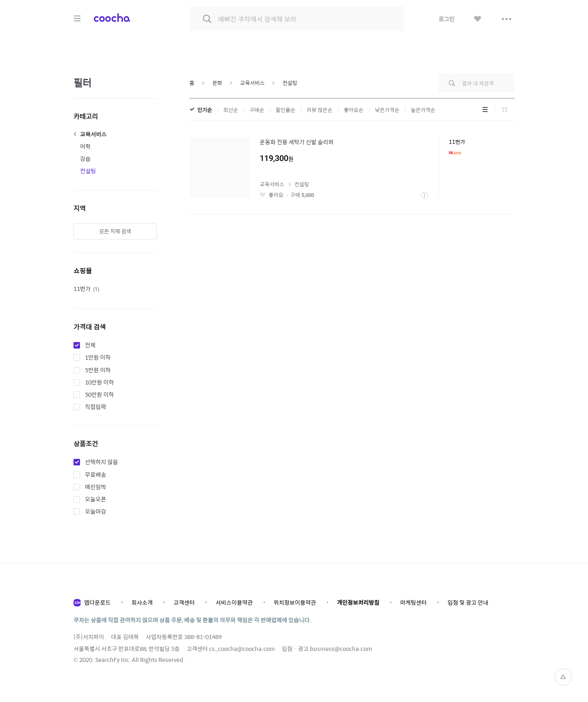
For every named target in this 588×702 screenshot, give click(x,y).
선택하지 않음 (101, 462)
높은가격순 (423, 110)
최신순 (231, 110)
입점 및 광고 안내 (468, 602)
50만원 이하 (99, 395)
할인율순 (285, 110)
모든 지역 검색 (115, 231)
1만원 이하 (98, 358)
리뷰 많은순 (320, 110)
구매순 (257, 110)
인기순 (205, 110)
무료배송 (96, 475)
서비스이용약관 (234, 602)
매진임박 (96, 487)
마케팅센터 (413, 602)
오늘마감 (96, 512)
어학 (85, 146)
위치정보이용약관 (295, 602)
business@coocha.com (341, 648)
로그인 (447, 19)
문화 (217, 83)
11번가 (86, 288)
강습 (85, 159)
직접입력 (96, 407)
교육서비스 (93, 134)
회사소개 (142, 602)
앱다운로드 (97, 602)
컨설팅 (88, 171)
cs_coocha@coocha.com (242, 648)
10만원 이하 (99, 382)
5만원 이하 (98, 370)
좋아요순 (354, 110)
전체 (90, 345)
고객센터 (184, 602)
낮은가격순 (387, 110)
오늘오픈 (96, 499)
